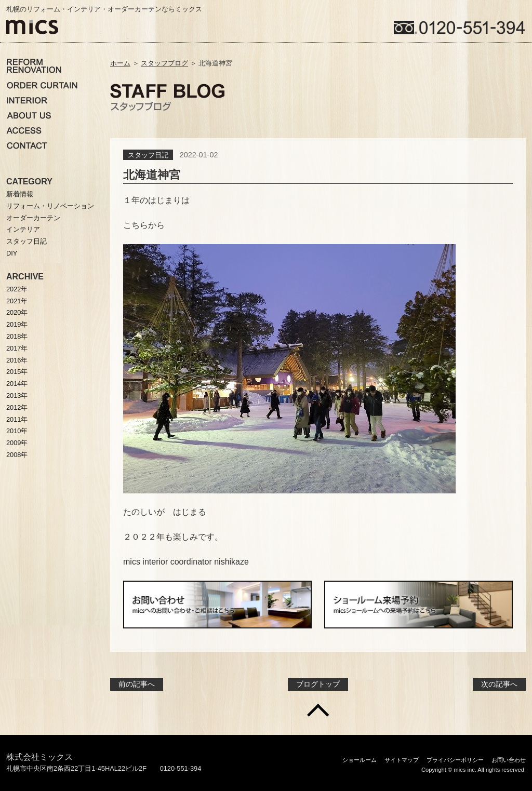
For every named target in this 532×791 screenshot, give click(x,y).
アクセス (24, 130)
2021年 (17, 301)
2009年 (17, 443)
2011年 (17, 419)
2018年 (17, 336)
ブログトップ (318, 684)
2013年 (17, 396)
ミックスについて (34, 115)
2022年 (17, 289)
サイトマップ (402, 760)
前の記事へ (137, 684)
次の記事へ (499, 684)
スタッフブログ (164, 63)
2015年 (17, 372)
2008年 (17, 455)
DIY (12, 253)
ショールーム (360, 760)
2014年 (17, 384)
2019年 (17, 324)
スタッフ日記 (148, 155)
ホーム (120, 63)
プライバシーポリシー (455, 760)
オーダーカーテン (42, 85)
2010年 (17, 431)
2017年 (17, 348)
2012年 (17, 407)
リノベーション (34, 66)
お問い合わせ (28, 145)
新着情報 (20, 194)
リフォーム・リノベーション (50, 206)
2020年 (17, 312)
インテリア (27, 100)
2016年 (17, 360)
